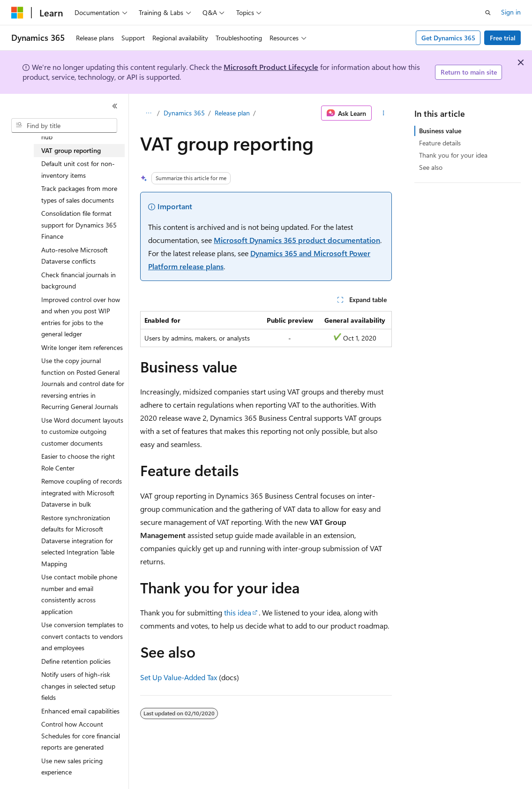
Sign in (511, 12)
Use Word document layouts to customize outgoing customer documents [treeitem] (82, 432)
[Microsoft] (17, 13)
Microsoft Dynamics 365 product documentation (297, 240)
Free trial (503, 38)
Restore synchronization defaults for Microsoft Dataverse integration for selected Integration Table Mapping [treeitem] (78, 541)
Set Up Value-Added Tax (179, 677)
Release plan (232, 113)
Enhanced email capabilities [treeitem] (80, 711)
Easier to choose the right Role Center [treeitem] (78, 462)
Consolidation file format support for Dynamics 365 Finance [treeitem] (79, 225)
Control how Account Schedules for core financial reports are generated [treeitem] (81, 736)
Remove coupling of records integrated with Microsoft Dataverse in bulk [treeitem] (82, 493)
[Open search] (488, 13)
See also (431, 167)
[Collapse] (115, 106)
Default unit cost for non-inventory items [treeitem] (78, 169)
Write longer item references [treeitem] (82, 347)
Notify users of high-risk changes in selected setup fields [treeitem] (78, 686)
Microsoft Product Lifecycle (271, 67)
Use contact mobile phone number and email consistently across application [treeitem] (79, 594)
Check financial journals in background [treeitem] (79, 281)
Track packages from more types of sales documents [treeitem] (79, 194)
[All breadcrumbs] (148, 113)
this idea (238, 612)
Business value (440, 131)
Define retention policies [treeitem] (76, 661)
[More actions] (384, 113)
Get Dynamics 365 (448, 38)
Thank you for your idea (453, 155)
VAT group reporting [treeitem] (71, 150)
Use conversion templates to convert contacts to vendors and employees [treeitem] (82, 636)
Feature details (440, 143)
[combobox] (64, 126)
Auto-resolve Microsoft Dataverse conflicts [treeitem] (75, 256)
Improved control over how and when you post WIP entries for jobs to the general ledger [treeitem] (81, 317)
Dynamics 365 (184, 113)
